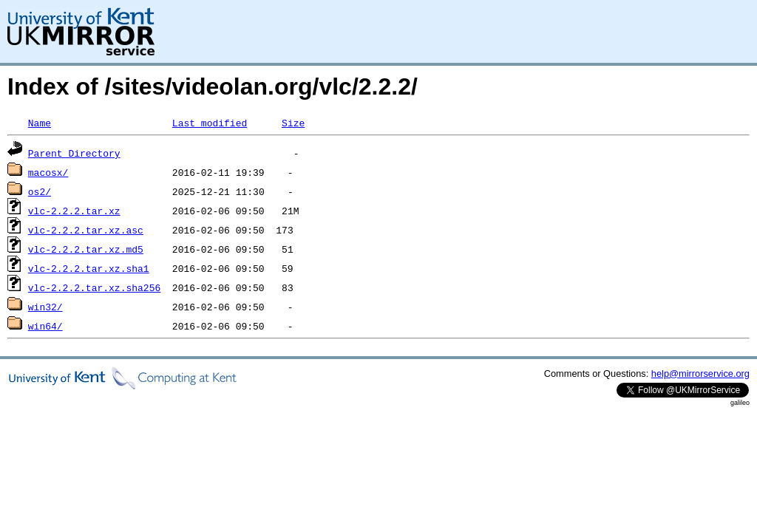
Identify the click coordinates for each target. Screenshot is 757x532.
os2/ (40, 191)
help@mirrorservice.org (700, 374)
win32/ (45, 307)
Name (40, 123)
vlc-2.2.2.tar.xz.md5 (86, 249)
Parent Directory (74, 153)
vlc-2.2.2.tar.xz (74, 211)
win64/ (45, 326)
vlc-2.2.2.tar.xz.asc (86, 230)
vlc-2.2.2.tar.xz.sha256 (94, 287)
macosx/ (48, 172)
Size (293, 123)
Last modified (210, 123)
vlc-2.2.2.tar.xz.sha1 (89, 268)
